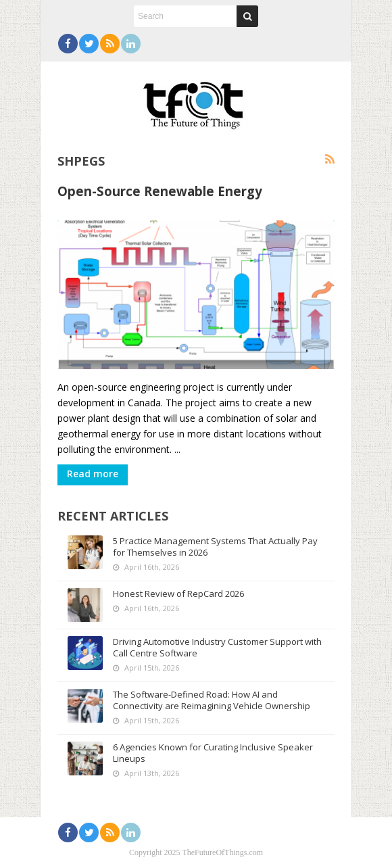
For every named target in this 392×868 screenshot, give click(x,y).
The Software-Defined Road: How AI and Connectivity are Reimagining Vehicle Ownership (212, 700)
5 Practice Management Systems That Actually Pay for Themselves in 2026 (215, 547)
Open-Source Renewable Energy (160, 191)
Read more (93, 474)
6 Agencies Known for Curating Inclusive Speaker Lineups (213, 753)
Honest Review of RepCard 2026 (178, 594)
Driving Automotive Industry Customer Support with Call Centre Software (217, 647)
